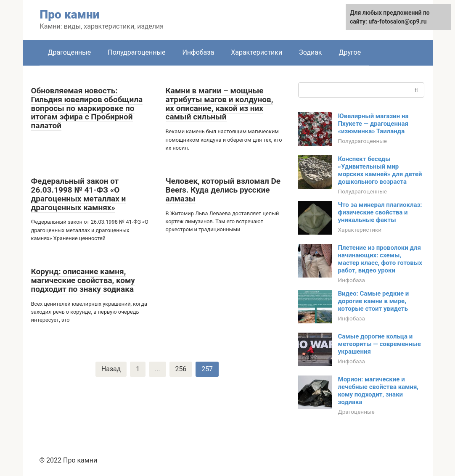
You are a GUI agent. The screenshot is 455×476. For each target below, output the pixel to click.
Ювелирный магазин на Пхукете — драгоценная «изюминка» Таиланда (373, 124)
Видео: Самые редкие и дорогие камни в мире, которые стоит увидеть (374, 301)
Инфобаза (198, 52)
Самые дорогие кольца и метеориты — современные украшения (380, 344)
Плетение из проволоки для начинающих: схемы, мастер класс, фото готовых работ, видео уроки (380, 259)
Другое (350, 52)
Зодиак (310, 52)
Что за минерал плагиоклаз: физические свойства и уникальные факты (380, 212)
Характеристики (257, 52)
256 (181, 369)
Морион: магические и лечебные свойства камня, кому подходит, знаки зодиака (378, 391)
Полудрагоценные (136, 52)
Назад (111, 369)
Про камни (70, 15)
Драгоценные (70, 52)
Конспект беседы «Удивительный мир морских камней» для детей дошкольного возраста (380, 170)
